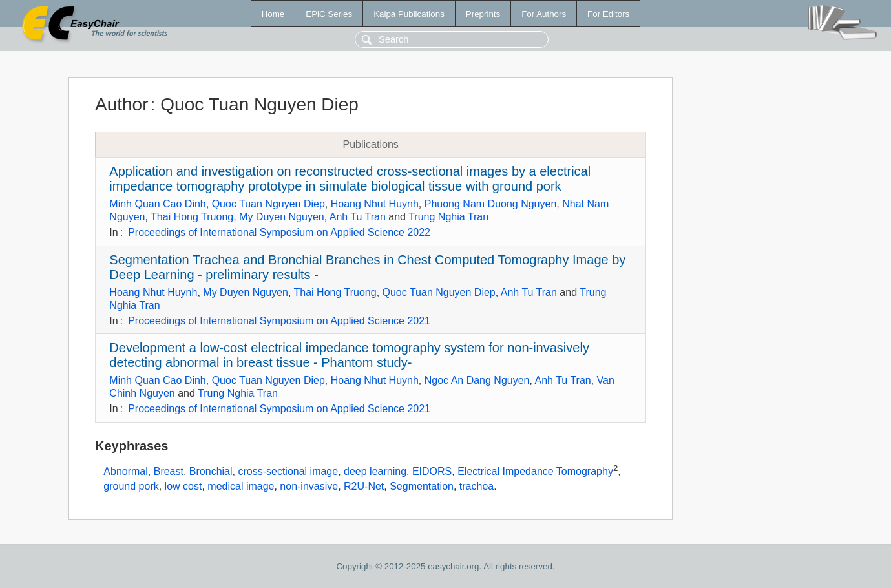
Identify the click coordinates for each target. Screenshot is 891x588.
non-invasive (309, 486)
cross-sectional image (288, 471)
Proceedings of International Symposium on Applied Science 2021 (279, 321)
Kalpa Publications (409, 14)
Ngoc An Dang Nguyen (477, 380)
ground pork (131, 486)
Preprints (483, 14)
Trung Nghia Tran (448, 217)
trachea (477, 486)
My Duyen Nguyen (282, 217)
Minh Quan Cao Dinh (157, 204)
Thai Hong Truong (192, 217)
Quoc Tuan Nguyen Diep (268, 204)
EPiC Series (329, 14)
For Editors (608, 14)
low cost (183, 486)
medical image (241, 486)
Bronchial (211, 471)
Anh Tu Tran (358, 217)
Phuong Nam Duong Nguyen (491, 204)
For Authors (544, 14)
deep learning (375, 471)
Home (273, 14)
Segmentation (422, 486)
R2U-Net (364, 486)
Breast (169, 471)
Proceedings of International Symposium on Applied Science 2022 (279, 232)
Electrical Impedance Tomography (535, 471)
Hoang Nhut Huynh (375, 204)
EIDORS (432, 471)
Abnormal (125, 471)
